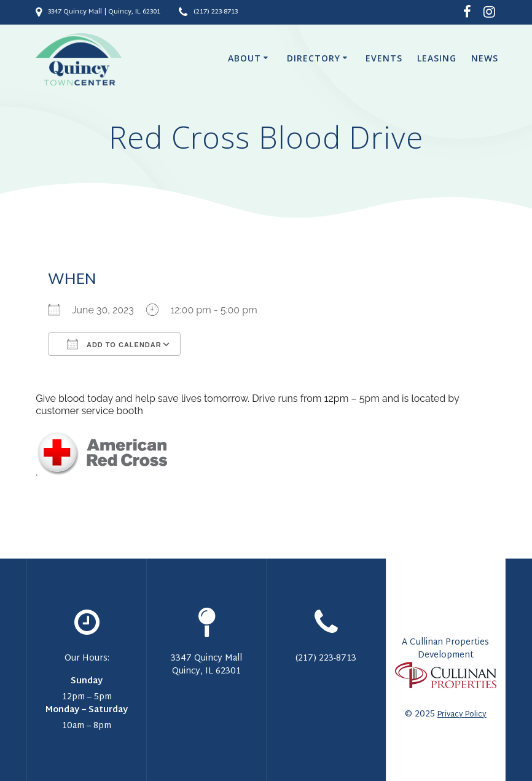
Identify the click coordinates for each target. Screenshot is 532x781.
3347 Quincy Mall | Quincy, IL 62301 (104, 12)
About (244, 58)
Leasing (437, 58)
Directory (314, 58)
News (485, 58)
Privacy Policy (462, 715)
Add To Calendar (114, 344)
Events (384, 58)
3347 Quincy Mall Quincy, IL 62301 (206, 665)
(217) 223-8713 (216, 12)
